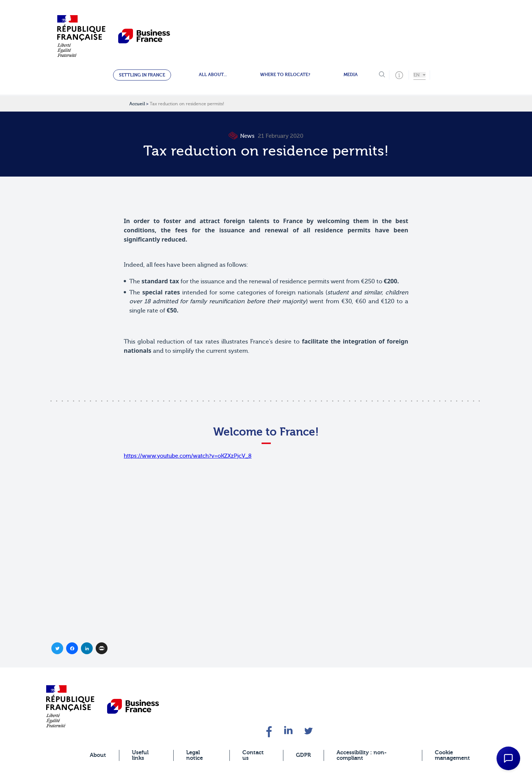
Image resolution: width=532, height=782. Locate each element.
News (242, 136)
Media (351, 75)
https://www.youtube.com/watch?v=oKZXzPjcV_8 (188, 460)
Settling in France (142, 75)
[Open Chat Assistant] (508, 758)
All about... (213, 75)
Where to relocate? (285, 75)
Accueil (137, 104)
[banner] (70, 706)
